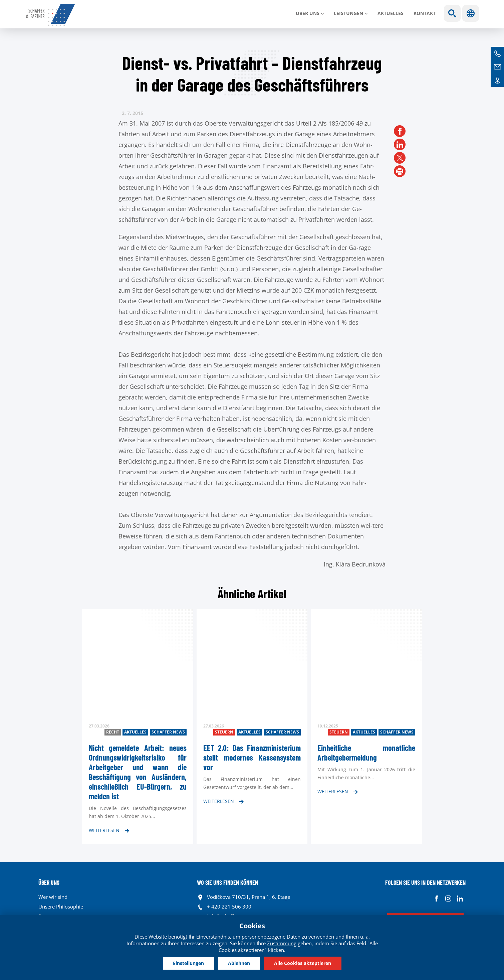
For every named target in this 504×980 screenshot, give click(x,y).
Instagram (448, 899)
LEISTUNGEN (348, 13)
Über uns (308, 13)
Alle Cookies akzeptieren (303, 963)
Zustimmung (282, 943)
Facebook (436, 899)
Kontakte (497, 80)
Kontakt (425, 13)
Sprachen (471, 13)
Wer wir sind (53, 897)
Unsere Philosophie (61, 907)
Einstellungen (188, 963)
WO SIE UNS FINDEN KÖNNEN (227, 882)
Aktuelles (391, 13)
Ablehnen (239, 963)
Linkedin (460, 899)
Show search (452, 13)
